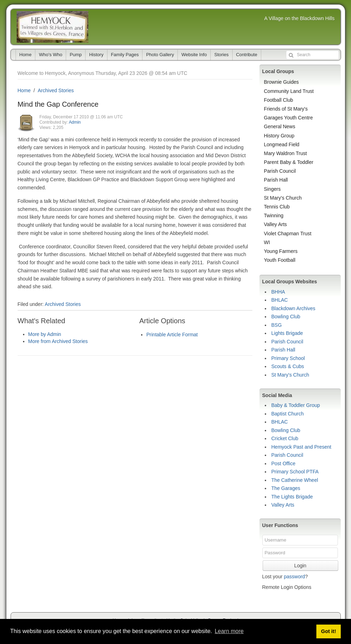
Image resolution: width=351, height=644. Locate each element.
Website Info (194, 55)
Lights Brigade (287, 333)
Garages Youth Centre (289, 118)
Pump (76, 55)
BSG (277, 325)
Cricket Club (285, 438)
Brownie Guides (282, 82)
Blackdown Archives (294, 308)
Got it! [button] (328, 631)
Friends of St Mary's (286, 109)
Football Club (279, 100)
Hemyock (52, 27)
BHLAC (280, 300)
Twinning (274, 215)
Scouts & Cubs (288, 366)
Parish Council (280, 171)
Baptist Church (288, 414)
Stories (221, 55)
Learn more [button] (229, 631)
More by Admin (45, 334)
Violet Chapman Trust (288, 234)
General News (280, 126)
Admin (75, 122)
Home (26, 55)
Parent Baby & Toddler (289, 162)
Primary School (288, 358)
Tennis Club (277, 207)
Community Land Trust (289, 91)
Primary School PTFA (295, 472)
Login (300, 566)
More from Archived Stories (58, 341)
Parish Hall (276, 180)
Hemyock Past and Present (302, 447)
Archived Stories (56, 90)
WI (267, 242)
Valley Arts (276, 224)
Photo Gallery (160, 55)
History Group (279, 136)
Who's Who (51, 55)
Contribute (247, 55)
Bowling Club (286, 317)
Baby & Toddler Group (296, 405)
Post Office (283, 463)
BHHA (278, 292)
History (96, 55)
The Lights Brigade (292, 497)
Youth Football (280, 260)
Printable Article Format (172, 335)
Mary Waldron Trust (286, 153)
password (294, 577)
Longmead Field (282, 144)
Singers (272, 189)
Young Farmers (281, 251)
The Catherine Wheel (295, 480)
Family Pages (125, 55)
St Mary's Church (283, 198)
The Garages (286, 488)
